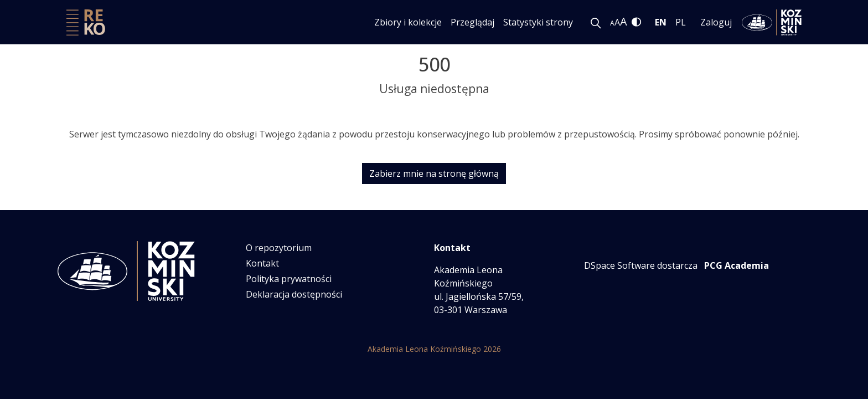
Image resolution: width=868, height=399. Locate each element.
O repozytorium (279, 248)
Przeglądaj (472, 22)
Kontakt (262, 263)
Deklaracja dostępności (294, 294)
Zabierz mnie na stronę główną (434, 173)
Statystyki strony (538, 22)
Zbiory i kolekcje (408, 22)
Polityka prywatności (289, 279)
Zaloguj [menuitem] (716, 22)
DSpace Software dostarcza (641, 265)
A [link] (612, 23)
